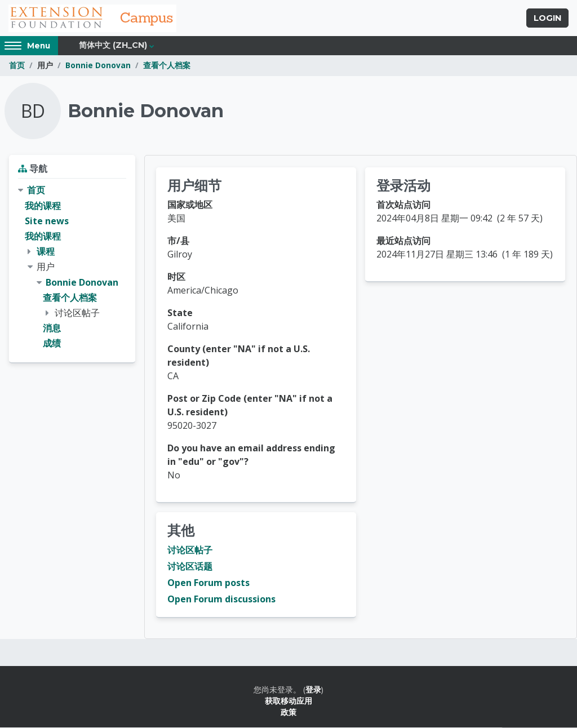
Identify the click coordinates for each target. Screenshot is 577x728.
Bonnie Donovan (98, 66)
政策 (288, 713)
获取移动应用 (288, 701)
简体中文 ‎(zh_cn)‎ (113, 46)
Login (547, 19)
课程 (46, 252)
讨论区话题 (190, 567)
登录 (313, 690)
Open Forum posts (208, 583)
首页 (17, 66)
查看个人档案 (167, 66)
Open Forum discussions (221, 600)
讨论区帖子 (190, 551)
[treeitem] (72, 268)
